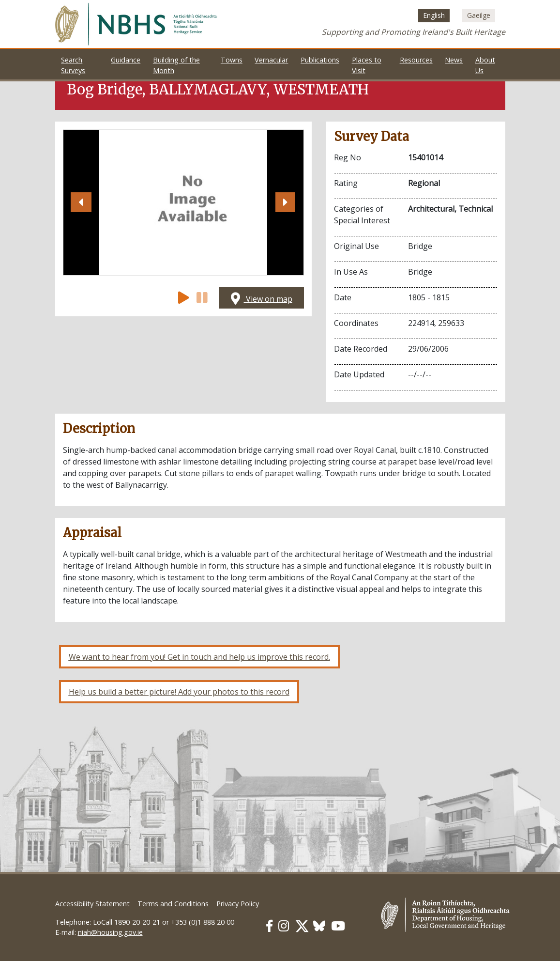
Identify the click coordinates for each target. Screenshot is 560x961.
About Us (485, 65)
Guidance (126, 60)
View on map (262, 299)
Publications (320, 60)
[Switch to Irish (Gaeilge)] (479, 15)
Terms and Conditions (173, 904)
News (454, 60)
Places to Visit (367, 65)
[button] (81, 202)
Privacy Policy (238, 904)
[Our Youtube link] (338, 926)
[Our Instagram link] (284, 926)
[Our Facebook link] (269, 926)
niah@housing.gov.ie (110, 932)
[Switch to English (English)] (434, 15)
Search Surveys (73, 65)
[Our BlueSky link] (319, 926)
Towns (232, 60)
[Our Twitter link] (302, 926)
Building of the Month (176, 65)
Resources (416, 60)
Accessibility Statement (92, 904)
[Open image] (183, 202)
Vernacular (271, 60)
